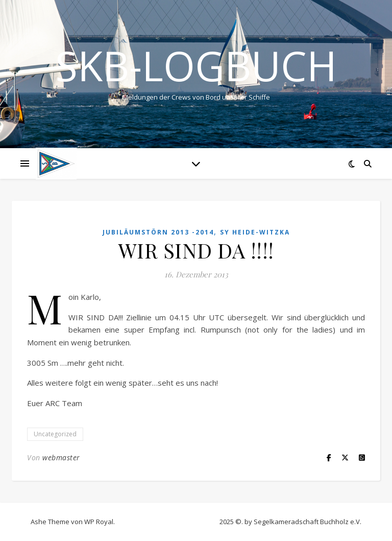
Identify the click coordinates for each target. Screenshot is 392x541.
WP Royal (99, 522)
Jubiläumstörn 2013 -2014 (158, 232)
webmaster (61, 457)
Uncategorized (55, 434)
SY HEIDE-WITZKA (255, 232)
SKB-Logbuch (196, 65)
